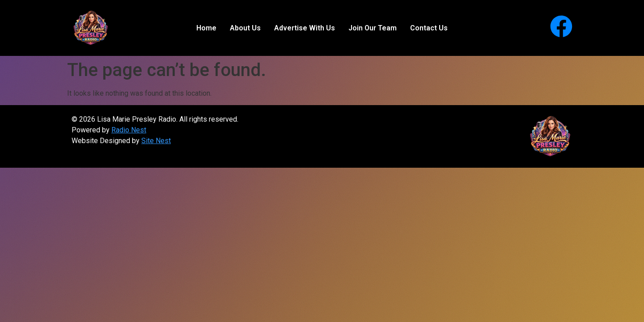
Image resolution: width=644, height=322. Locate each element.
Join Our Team (373, 28)
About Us (245, 28)
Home (206, 28)
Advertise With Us (305, 28)
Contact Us (429, 28)
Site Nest (156, 141)
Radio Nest (129, 130)
